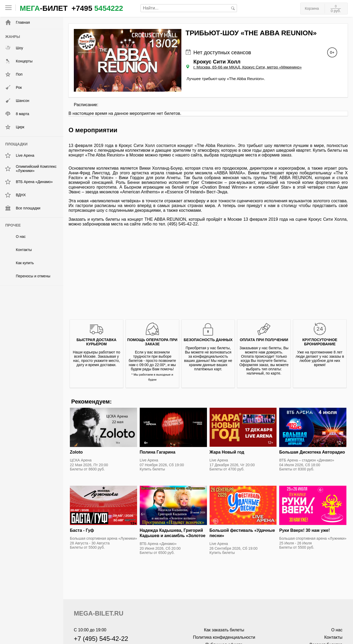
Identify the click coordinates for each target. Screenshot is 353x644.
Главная (18, 22)
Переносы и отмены (28, 276)
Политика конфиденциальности (224, 637)
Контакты (18, 250)
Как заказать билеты (224, 630)
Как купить (20, 263)
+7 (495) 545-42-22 (101, 639)
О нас (15, 237)
